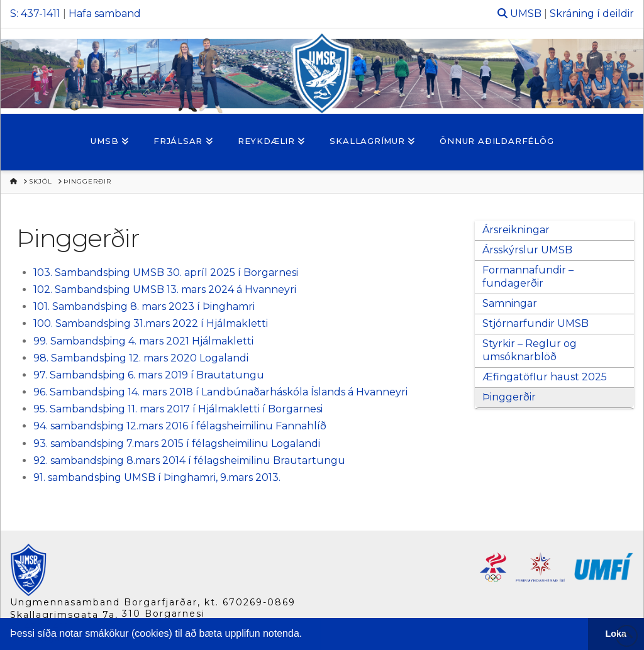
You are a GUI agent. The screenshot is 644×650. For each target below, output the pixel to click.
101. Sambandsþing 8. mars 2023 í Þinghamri (144, 306)
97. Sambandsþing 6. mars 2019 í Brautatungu (149, 375)
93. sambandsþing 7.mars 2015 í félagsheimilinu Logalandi (177, 443)
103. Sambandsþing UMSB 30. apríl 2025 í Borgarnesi (166, 273)
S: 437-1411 (35, 14)
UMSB (526, 14)
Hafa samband (105, 14)
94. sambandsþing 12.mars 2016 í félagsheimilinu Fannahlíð (180, 426)
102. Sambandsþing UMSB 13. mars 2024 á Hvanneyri (165, 289)
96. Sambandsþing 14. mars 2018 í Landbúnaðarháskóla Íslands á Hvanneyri (220, 392)
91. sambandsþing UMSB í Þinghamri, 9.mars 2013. (157, 477)
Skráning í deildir (592, 14)
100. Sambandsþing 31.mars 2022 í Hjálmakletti (151, 323)
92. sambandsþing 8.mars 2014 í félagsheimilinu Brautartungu (189, 460)
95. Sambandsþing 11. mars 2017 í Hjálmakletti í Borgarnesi (178, 409)
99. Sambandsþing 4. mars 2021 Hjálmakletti (145, 341)
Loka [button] (616, 634)
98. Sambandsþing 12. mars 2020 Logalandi (141, 358)
